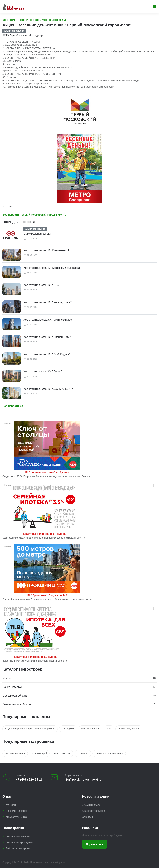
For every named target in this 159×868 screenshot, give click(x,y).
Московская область (15, 696)
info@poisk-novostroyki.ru (83, 779)
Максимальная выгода (37, 234)
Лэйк (109, 729)
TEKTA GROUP (62, 753)
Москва (7, 678)
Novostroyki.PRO (16, 817)
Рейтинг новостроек (18, 848)
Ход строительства (93, 811)
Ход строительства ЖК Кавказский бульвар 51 (52, 268)
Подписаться (95, 844)
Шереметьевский (90, 729)
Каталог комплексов (18, 836)
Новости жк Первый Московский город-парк (44, 20)
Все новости (9, 20)
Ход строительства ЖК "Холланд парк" (48, 302)
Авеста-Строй (39, 753)
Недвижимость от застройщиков (47, 862)
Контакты (11, 805)
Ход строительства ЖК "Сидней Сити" (47, 337)
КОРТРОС (83, 753)
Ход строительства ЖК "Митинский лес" (48, 320)
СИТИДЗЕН (68, 729)
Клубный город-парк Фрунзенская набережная (30, 729)
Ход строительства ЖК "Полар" (43, 371)
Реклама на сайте (17, 811)
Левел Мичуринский (129, 729)
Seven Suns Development (109, 753)
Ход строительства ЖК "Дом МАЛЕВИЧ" (48, 389)
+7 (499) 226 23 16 (29, 779)
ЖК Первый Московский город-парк (24, 35)
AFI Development (15, 753)
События (87, 817)
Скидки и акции (91, 805)
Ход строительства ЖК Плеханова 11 (46, 250)
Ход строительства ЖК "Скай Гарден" (47, 354)
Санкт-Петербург (13, 687)
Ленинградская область (17, 704)
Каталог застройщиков (19, 842)
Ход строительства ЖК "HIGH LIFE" (46, 285)
